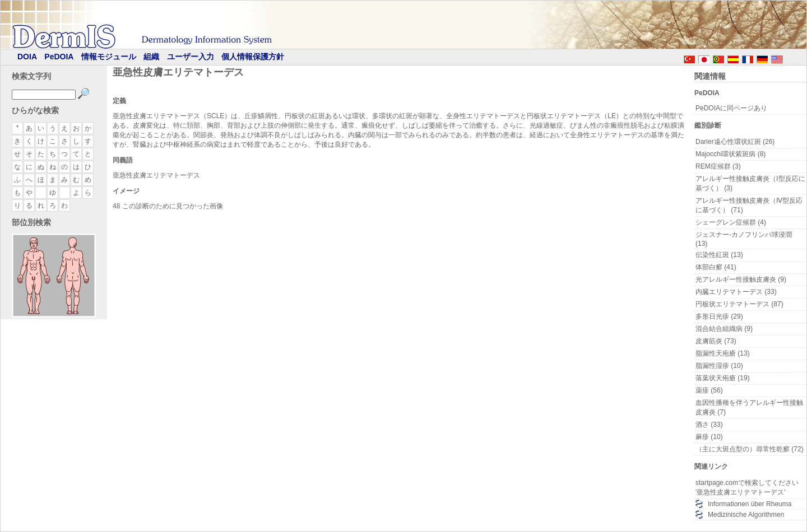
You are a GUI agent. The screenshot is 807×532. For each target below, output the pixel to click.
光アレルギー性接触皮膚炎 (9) (741, 279)
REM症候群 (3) (718, 166)
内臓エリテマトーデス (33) (736, 292)
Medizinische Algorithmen (746, 515)
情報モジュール (109, 57)
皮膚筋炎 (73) (716, 341)
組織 (151, 57)
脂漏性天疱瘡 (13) (723, 353)
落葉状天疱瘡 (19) (723, 378)
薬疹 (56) (709, 390)
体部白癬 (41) (716, 267)
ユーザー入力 (191, 57)
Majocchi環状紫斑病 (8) (731, 154)
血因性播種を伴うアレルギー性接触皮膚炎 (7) (749, 407)
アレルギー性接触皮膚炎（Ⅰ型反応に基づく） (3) (750, 183)
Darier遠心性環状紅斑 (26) (735, 142)
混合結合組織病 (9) (724, 329)
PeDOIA (59, 57)
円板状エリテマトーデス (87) (739, 304)
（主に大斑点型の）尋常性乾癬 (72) (750, 449)
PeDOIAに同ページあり (731, 108)
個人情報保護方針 (253, 57)
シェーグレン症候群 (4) (731, 222)
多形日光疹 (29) (719, 316)
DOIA (27, 57)
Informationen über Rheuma (750, 504)
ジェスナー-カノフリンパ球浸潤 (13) (744, 239)
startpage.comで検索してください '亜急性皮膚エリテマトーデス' (747, 487)
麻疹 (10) (709, 437)
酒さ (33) (709, 424)
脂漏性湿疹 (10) (719, 366)
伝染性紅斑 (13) (719, 255)
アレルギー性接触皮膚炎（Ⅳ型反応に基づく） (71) (749, 205)
